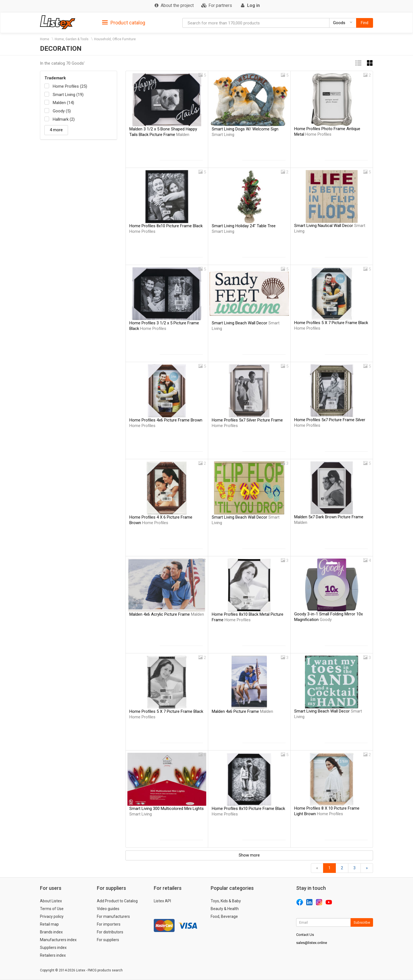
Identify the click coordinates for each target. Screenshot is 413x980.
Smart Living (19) (68, 95)
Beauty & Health (225, 909)
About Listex (51, 901)
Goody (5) (62, 111)
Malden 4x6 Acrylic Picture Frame (167, 614)
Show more (249, 855)
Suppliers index (53, 948)
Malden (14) (63, 103)
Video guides (108, 909)
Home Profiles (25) (70, 86)
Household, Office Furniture (115, 39)
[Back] (317, 868)
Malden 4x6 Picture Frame (242, 711)
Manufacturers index (58, 940)
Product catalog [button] (124, 23)
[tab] (124, 22)
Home (45, 39)
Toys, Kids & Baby (226, 901)
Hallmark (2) (64, 119)
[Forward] (367, 868)
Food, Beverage (224, 916)
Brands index (51, 932)
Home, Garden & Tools (72, 39)
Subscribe (362, 922)
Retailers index (53, 955)
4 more (56, 130)
